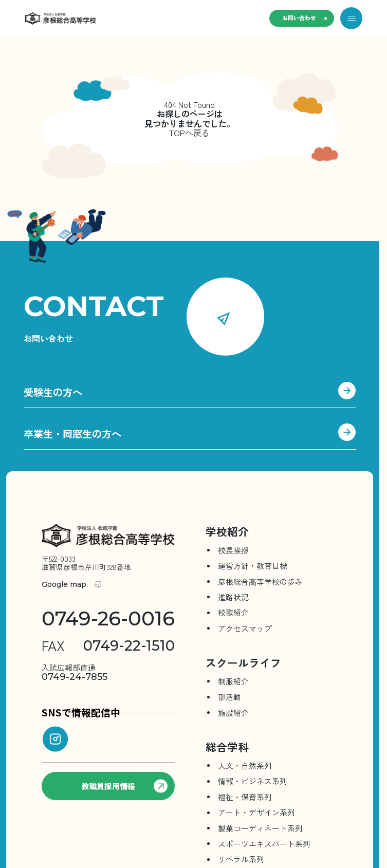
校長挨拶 (233, 553)
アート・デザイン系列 (256, 815)
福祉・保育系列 (245, 800)
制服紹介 (233, 684)
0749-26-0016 (108, 622)
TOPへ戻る (189, 133)
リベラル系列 (241, 862)
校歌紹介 (233, 615)
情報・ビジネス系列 (253, 784)
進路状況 (233, 600)
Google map (64, 588)
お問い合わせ (294, 18)
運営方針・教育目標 (253, 569)
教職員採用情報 (124, 789)
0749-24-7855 (75, 676)
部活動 (229, 700)
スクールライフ (243, 666)
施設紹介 (233, 716)
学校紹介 (227, 534)
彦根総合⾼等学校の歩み (260, 585)
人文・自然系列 (245, 769)
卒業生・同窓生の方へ (190, 438)
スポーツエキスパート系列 (264, 847)
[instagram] (55, 742)
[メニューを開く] (351, 18)
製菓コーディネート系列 (260, 831)
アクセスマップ (245, 631)
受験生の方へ (190, 395)
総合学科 (227, 750)
